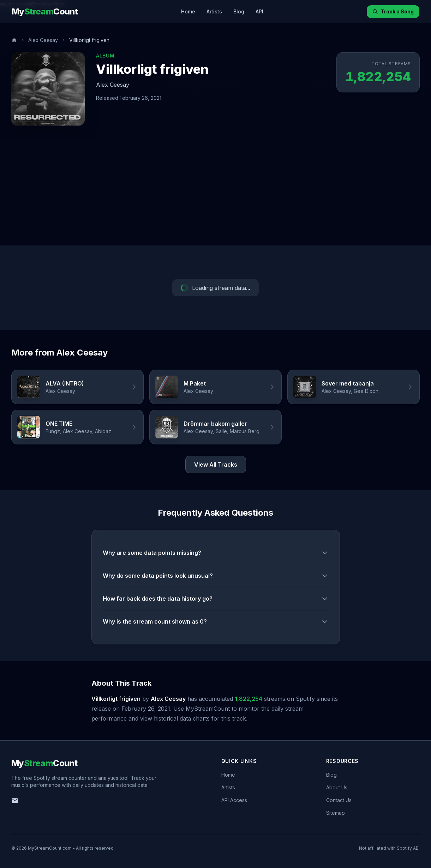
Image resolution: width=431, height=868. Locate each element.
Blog (239, 11)
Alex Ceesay (43, 40)
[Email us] (15, 801)
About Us (337, 787)
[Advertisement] (216, 193)
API (259, 11)
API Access (234, 800)
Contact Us (339, 800)
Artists (214, 11)
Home (188, 11)
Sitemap (336, 813)
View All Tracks (216, 465)
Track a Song (393, 11)
